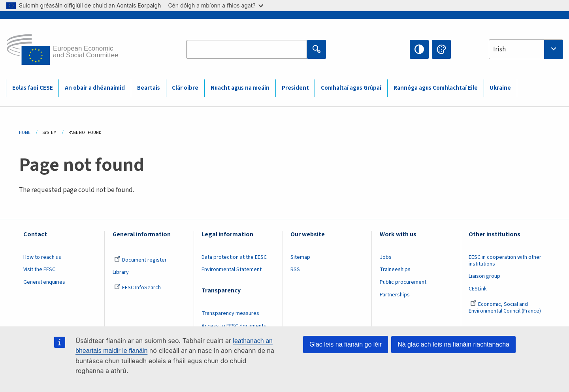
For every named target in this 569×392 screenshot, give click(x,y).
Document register (140, 260)
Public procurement (403, 282)
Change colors (441, 49)
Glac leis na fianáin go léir (346, 344)
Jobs (386, 257)
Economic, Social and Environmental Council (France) (505, 308)
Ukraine (500, 88)
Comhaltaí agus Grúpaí (351, 88)
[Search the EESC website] (247, 49)
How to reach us (42, 257)
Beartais (149, 88)
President (295, 88)
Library (121, 272)
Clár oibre (185, 88)
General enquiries (44, 282)
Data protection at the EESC (234, 257)
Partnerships (395, 295)
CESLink (478, 289)
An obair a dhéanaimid (95, 88)
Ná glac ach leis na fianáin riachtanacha (453, 344)
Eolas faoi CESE (33, 88)
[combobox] (526, 49)
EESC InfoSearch (138, 288)
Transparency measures (230, 313)
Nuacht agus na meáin (240, 88)
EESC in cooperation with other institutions (505, 261)
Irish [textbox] (499, 49)
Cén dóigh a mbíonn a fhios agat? (216, 5)
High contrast (419, 49)
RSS (295, 269)
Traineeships (395, 269)
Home (25, 133)
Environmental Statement (232, 269)
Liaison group (484, 276)
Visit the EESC (39, 269)
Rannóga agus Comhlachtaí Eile (436, 88)
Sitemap (300, 257)
